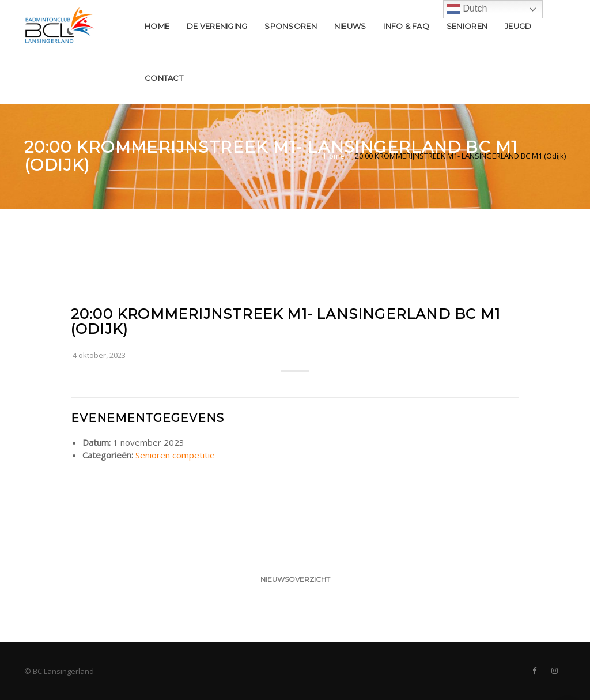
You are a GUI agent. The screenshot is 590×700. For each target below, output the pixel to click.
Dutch (467, 9)
